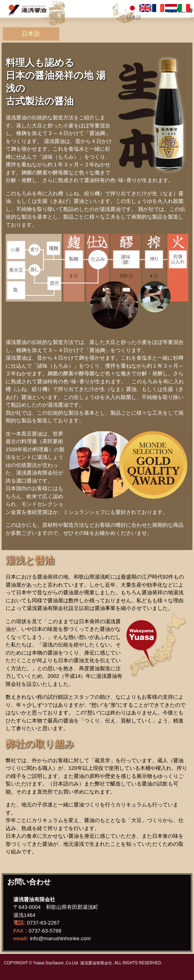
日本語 (31, 34)
